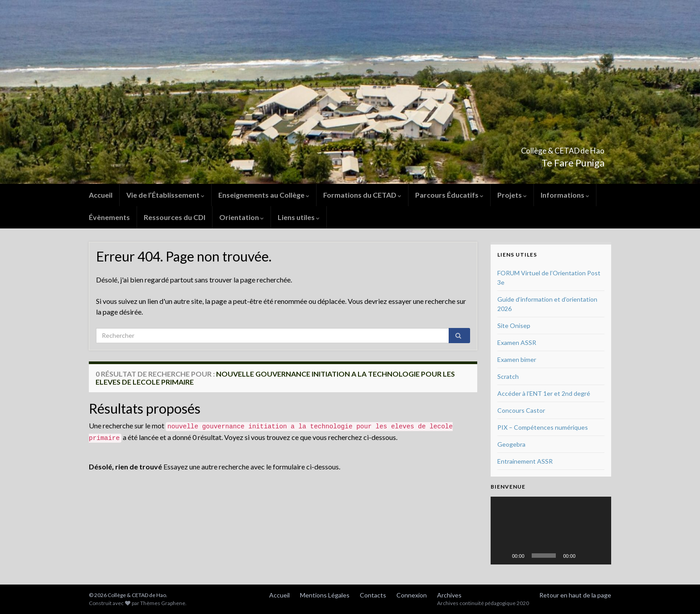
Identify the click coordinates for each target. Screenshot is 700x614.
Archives (449, 595)
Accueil (101, 195)
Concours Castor (521, 410)
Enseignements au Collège (264, 195)
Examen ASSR (517, 342)
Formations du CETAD (362, 195)
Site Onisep (514, 326)
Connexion (412, 595)
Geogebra (511, 444)
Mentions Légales (325, 595)
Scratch (508, 376)
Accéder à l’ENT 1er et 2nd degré (544, 393)
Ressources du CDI (175, 217)
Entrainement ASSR (525, 461)
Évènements (109, 217)
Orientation (242, 217)
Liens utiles (299, 217)
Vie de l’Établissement (165, 195)
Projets (512, 195)
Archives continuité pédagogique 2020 (483, 603)
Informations (565, 195)
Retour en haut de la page (575, 595)
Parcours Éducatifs (449, 195)
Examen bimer (517, 359)
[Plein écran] (600, 556)
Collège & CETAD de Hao (532, 148)
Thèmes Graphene (163, 603)
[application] (551, 531)
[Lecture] (502, 556)
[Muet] (585, 556)
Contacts (373, 595)
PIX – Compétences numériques (543, 427)
